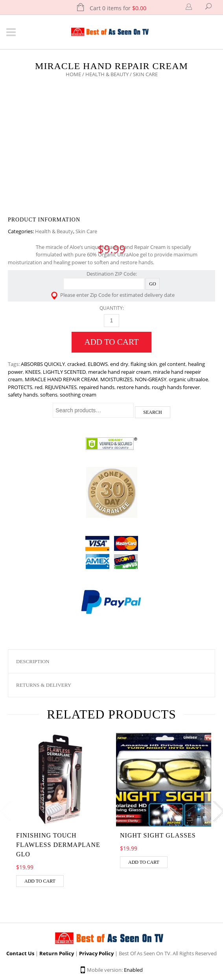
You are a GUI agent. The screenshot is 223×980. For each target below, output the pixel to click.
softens (49, 395)
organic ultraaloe (188, 379)
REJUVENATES (61, 387)
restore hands (133, 387)
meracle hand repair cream (119, 372)
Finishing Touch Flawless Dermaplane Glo (58, 845)
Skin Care (86, 231)
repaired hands (97, 387)
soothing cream (78, 395)
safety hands (23, 395)
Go (152, 284)
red (39, 387)
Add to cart (112, 342)
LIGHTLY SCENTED (64, 372)
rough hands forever (176, 387)
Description (33, 661)
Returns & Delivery (44, 685)
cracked (76, 364)
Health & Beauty (107, 74)
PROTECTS (20, 387)
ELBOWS (98, 364)
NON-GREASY (151, 379)
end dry (119, 364)
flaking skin (144, 364)
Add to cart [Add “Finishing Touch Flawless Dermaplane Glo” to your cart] (40, 881)
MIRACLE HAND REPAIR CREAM (61, 379)
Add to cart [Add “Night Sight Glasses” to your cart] (144, 862)
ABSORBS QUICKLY (43, 364)
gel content (172, 364)
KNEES (33, 372)
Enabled (133, 970)
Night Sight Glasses (158, 835)
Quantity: (112, 308)
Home (73, 74)
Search (152, 412)
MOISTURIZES (116, 379)
